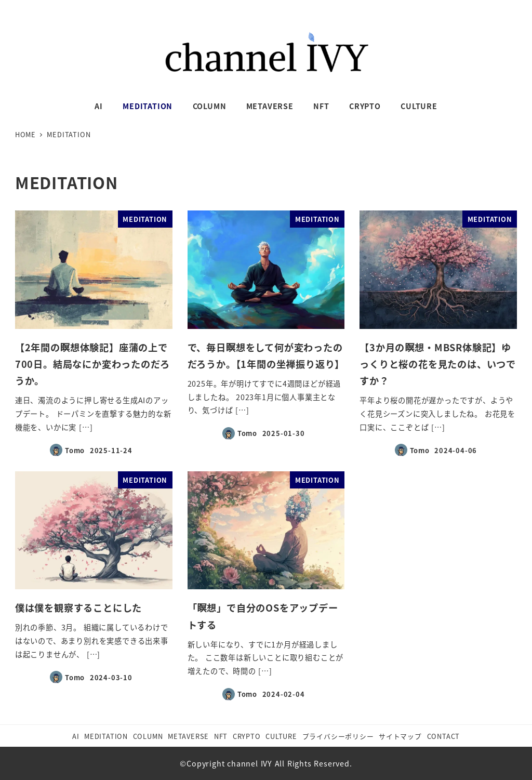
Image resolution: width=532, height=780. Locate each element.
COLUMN (148, 736)
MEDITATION (106, 736)
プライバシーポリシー (338, 736)
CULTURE (281, 736)
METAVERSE (188, 736)
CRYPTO (247, 736)
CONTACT (444, 736)
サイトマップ (400, 736)
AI (76, 736)
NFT (221, 736)
